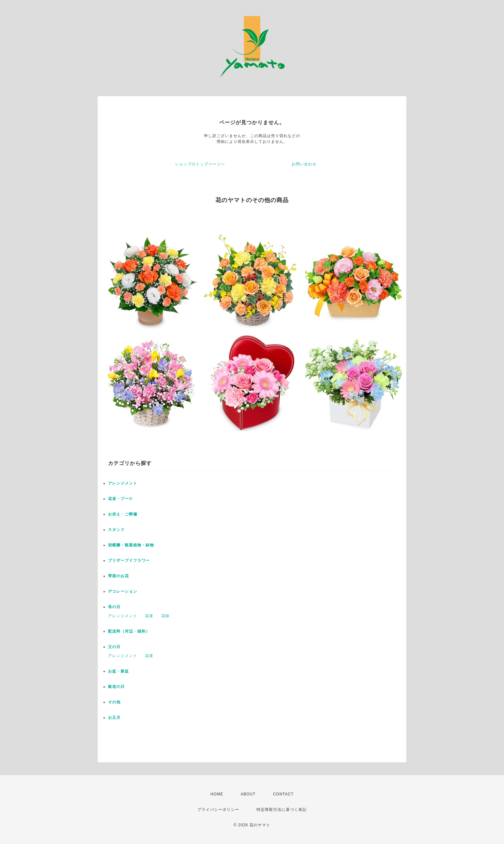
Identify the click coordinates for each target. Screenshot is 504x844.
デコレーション (123, 591)
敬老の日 (116, 687)
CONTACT (283, 794)
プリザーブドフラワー (129, 561)
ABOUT (248, 794)
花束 (149, 616)
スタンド (116, 530)
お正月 (114, 718)
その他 (114, 702)
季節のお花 (118, 576)
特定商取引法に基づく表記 (282, 810)
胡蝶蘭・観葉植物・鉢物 (131, 545)
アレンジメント (123, 483)
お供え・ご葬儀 (123, 514)
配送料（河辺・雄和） (129, 631)
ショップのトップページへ (200, 164)
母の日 (114, 607)
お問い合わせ (304, 164)
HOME (217, 794)
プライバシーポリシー (218, 810)
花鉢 (166, 616)
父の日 (114, 647)
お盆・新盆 (118, 671)
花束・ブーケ (121, 499)
